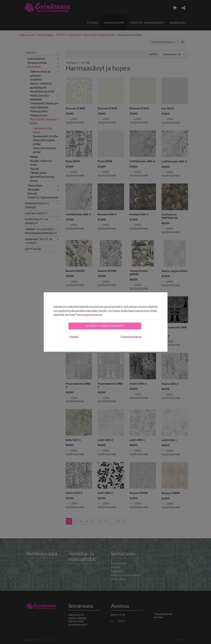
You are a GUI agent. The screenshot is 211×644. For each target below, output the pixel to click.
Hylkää (74, 337)
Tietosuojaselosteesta (89, 315)
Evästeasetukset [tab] (131, 337)
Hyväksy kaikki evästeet (105, 326)
